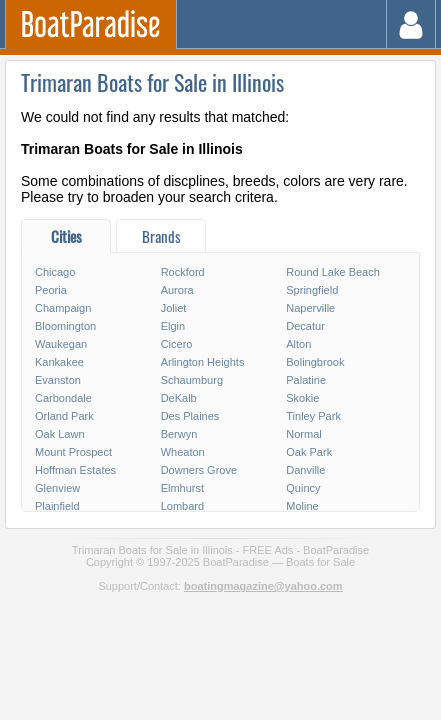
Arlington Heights (203, 362)
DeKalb (179, 398)
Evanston (58, 380)
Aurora (177, 290)
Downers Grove (199, 470)
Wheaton (183, 452)
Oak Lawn (60, 434)
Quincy (303, 488)
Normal (303, 434)
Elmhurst (182, 488)
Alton (298, 344)
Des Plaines (190, 416)
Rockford (183, 272)
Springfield (312, 290)
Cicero (177, 344)
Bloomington (65, 326)
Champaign (63, 308)
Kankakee (59, 362)
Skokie (302, 398)
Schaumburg (192, 380)
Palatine (306, 380)
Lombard (182, 506)
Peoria (51, 290)
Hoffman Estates (75, 470)
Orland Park (64, 416)
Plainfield (57, 506)
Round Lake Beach (333, 272)
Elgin (173, 326)
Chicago (55, 272)
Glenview (57, 488)
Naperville (310, 308)
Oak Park (309, 452)
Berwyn (179, 434)
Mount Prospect (73, 452)
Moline (302, 506)
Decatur (305, 326)
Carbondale (63, 398)
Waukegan (61, 344)
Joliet (174, 308)
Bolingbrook (315, 362)
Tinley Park (313, 416)
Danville (305, 470)
